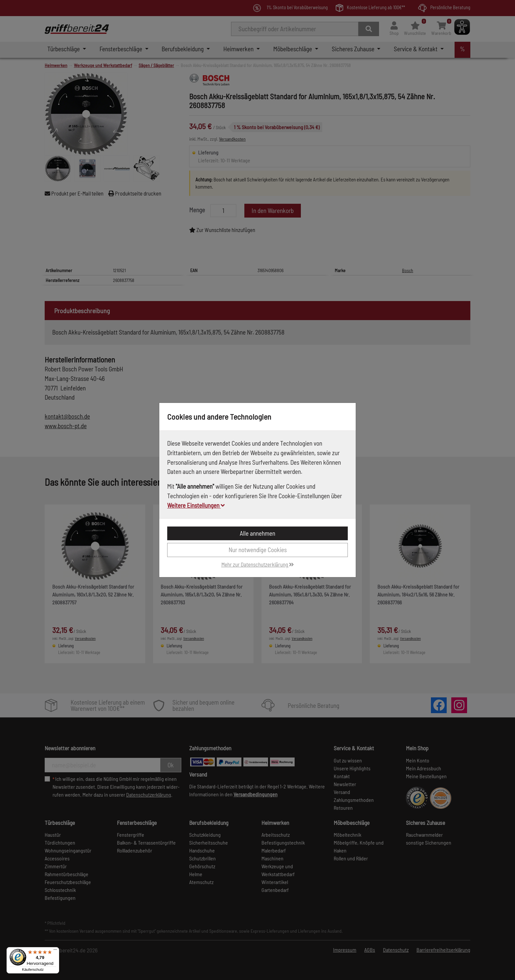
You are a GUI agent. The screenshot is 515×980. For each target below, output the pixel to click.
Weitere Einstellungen (196, 505)
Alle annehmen (257, 533)
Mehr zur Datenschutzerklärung (258, 564)
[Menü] (55, 951)
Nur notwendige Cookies (258, 550)
